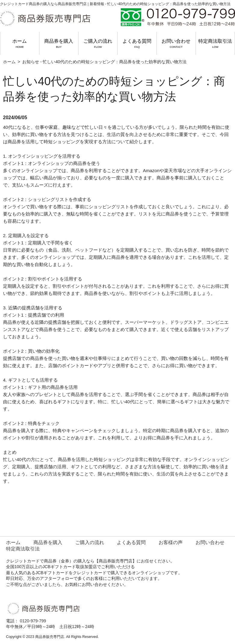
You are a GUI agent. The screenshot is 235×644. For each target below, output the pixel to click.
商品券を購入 (59, 44)
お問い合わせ (176, 44)
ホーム (20, 44)
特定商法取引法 (215, 44)
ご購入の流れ (98, 44)
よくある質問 (137, 44)
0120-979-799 (33, 621)
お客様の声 (171, 542)
